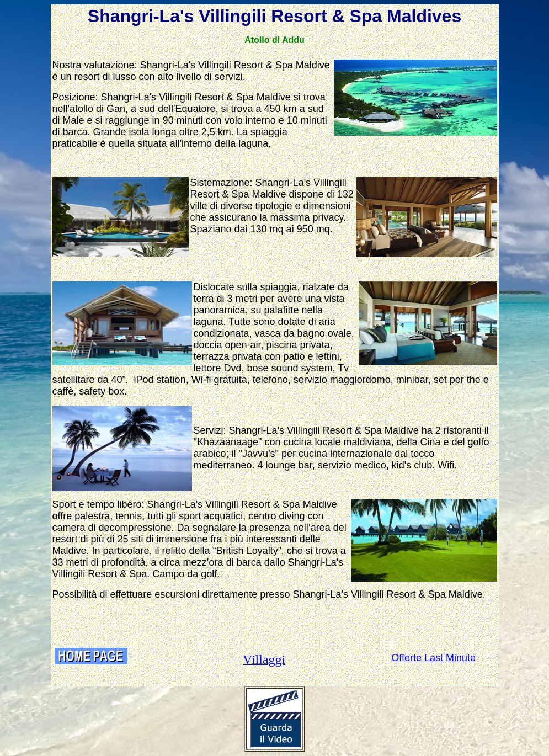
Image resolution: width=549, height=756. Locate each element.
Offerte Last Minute (433, 658)
